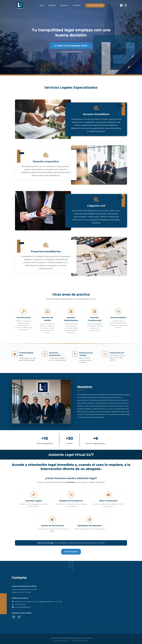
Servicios (52, 5)
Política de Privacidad (61, 641)
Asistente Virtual (96, 5)
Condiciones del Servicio (80, 641)
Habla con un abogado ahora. (71, 46)
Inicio (42, 5)
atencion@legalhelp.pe (23, 609)
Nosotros (64, 5)
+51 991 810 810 (20, 606)
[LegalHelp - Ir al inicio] (20, 5)
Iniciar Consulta (71, 552)
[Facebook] (121, 5)
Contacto (77, 5)
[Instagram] (126, 5)
